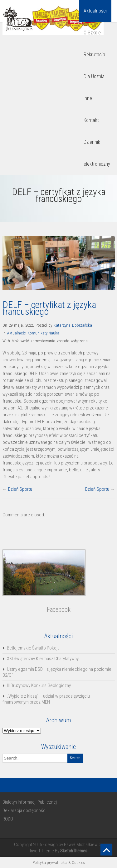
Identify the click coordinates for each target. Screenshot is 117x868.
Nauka (54, 333)
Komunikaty (37, 333)
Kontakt (91, 120)
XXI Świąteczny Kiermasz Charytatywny (43, 659)
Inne (88, 98)
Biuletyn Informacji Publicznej (30, 802)
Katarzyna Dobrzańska (73, 325)
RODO (8, 819)
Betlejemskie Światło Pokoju (33, 648)
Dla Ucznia (94, 76)
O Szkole (92, 33)
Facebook (59, 610)
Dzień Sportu (20, 489)
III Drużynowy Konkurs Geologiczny (39, 685)
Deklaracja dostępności (24, 810)
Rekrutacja (94, 55)
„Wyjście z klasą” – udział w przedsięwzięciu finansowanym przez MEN (46, 699)
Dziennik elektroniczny (97, 153)
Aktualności (95, 11)
